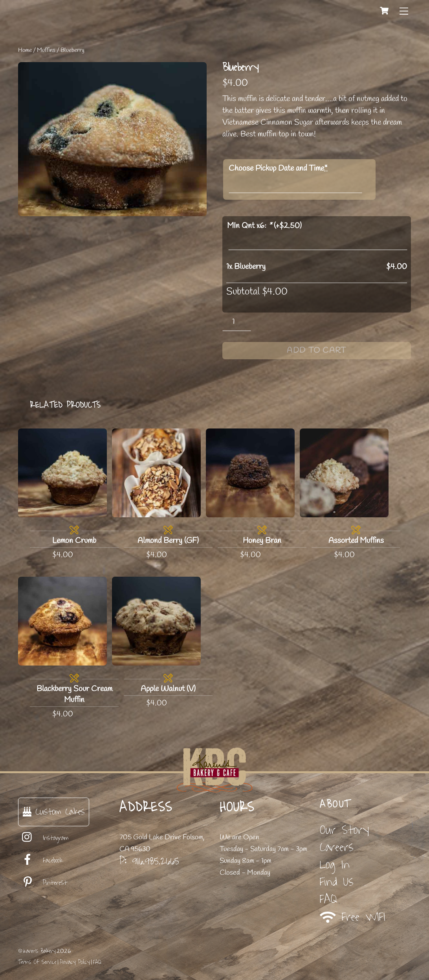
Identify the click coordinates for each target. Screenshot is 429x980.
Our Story (344, 830)
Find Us (337, 882)
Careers (337, 847)
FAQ (329, 899)
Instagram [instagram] (43, 838)
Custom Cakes (54, 812)
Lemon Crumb (74, 541)
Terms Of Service (37, 962)
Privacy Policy (75, 962)
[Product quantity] (237, 322)
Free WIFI (353, 917)
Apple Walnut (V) (168, 689)
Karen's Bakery (39, 951)
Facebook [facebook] (40, 860)
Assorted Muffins (356, 541)
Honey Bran (262, 541)
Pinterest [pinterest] (43, 883)
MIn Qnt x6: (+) (264, 226)
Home (25, 50)
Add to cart (316, 350)
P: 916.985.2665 (149, 861)
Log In (335, 865)
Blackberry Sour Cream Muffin (74, 694)
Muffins (46, 50)
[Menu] (404, 11)
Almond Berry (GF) (168, 541)
